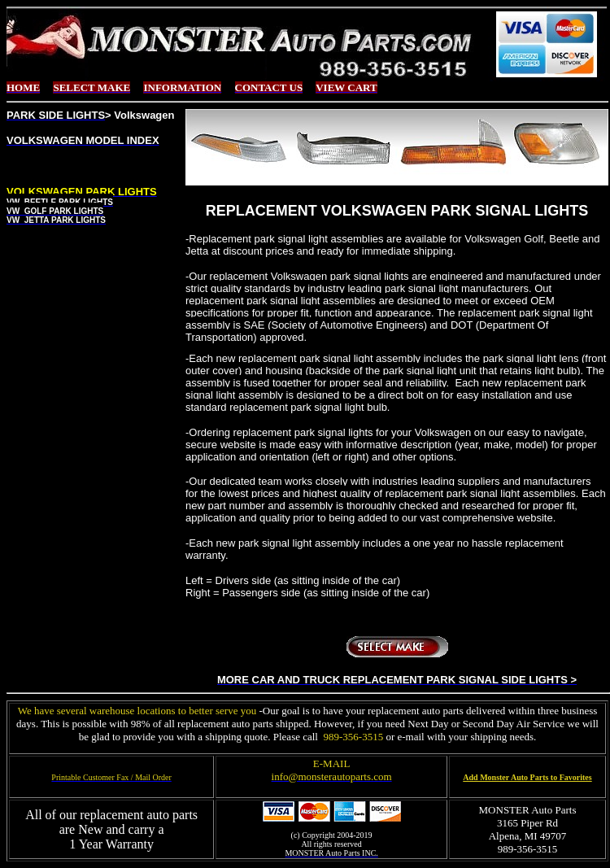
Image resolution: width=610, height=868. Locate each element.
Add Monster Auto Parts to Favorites (527, 777)
